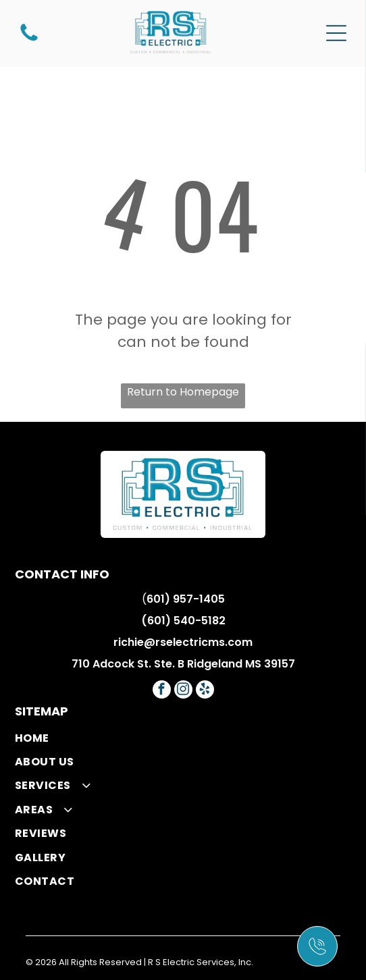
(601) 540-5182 (183, 621)
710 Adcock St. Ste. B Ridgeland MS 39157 (183, 664)
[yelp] (205, 691)
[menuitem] (183, 737)
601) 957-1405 (186, 599)
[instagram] (183, 691)
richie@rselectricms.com (183, 642)
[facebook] (162, 691)
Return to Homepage (183, 392)
